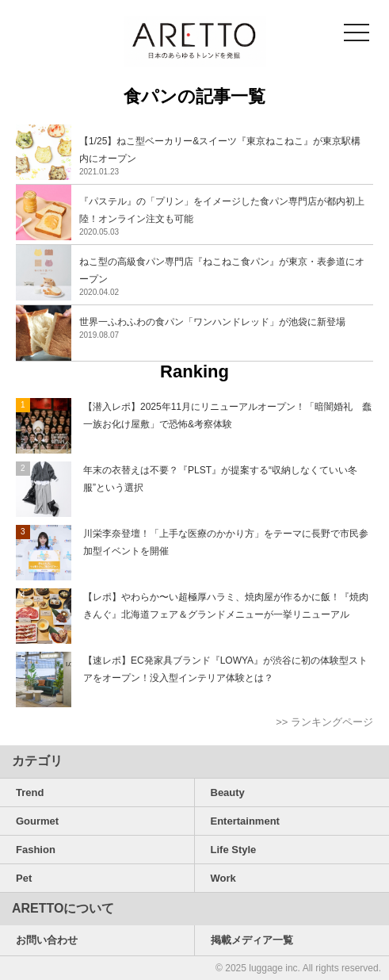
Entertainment (245, 821)
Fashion (36, 850)
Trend (30, 792)
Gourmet (37, 821)
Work (223, 878)
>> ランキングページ (324, 722)
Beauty (228, 792)
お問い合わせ (47, 940)
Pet (24, 878)
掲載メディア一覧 (252, 940)
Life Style (234, 850)
